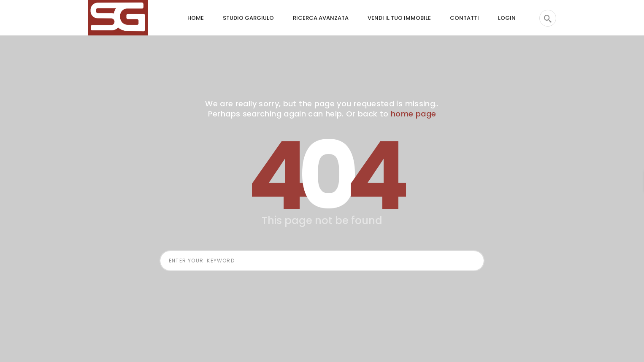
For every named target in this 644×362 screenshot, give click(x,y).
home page (413, 114)
